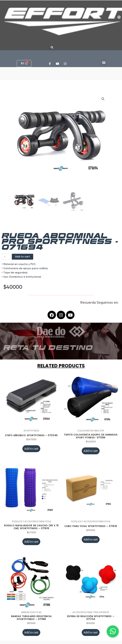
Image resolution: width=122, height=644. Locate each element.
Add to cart (22, 257)
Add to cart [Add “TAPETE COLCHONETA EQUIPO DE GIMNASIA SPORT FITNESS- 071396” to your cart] (91, 451)
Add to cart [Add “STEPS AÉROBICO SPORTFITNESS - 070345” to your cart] (31, 449)
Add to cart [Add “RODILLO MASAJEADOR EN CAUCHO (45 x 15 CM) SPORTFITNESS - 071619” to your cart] (31, 542)
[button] (104, 62)
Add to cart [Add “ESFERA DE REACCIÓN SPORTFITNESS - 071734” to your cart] (91, 632)
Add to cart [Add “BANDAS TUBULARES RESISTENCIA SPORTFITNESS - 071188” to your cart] (31, 632)
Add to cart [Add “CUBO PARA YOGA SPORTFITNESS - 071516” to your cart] (91, 539)
